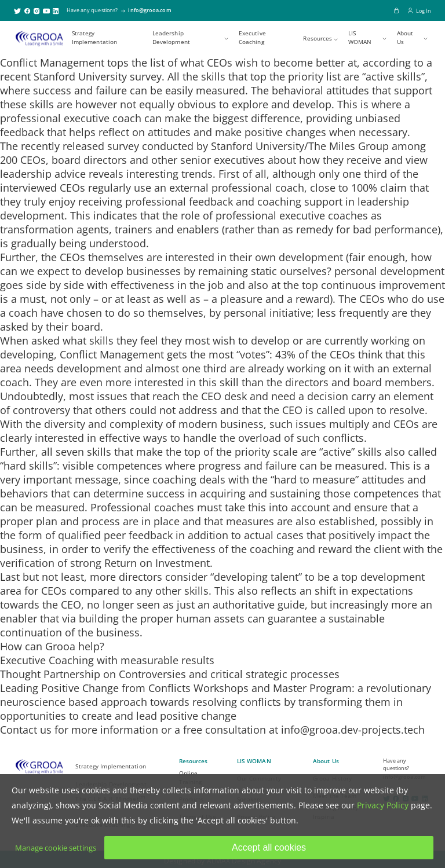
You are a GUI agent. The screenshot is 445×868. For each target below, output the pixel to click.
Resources (318, 39)
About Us (405, 38)
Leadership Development (171, 38)
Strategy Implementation (94, 38)
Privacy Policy (383, 805)
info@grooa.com (149, 10)
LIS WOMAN (360, 38)
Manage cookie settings (56, 848)
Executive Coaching (252, 38)
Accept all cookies (269, 847)
